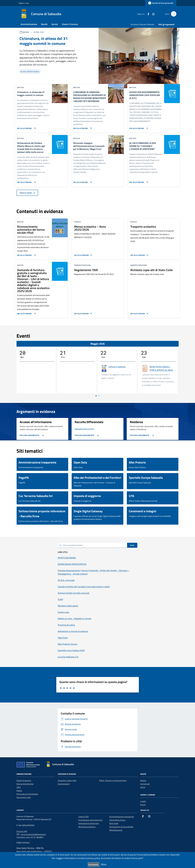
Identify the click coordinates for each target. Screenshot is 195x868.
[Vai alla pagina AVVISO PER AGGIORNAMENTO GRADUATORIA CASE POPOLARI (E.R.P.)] (138, 127)
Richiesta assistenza (87, 827)
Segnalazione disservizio (89, 823)
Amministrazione (29, 24)
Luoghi (143, 801)
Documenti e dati (24, 797)
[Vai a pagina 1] (96, 396)
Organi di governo (24, 780)
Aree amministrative (25, 784)
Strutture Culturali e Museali (142, 24)
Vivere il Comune (70, 24)
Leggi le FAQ (84, 817)
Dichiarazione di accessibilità (121, 827)
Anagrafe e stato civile (67, 780)
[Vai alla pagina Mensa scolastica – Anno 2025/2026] (83, 254)
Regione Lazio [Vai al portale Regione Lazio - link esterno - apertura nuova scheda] (24, 3)
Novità (44, 24)
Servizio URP (22, 831)
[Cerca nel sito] (174, 14)
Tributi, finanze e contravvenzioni (113, 780)
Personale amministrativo (27, 794)
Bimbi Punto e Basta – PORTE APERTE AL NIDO (161, 368)
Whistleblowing (116, 830)
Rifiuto (104, 864)
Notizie (143, 780)
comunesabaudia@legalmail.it (33, 834)
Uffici (19, 787)
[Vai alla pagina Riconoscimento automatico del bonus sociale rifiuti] (26, 254)
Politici (19, 791)
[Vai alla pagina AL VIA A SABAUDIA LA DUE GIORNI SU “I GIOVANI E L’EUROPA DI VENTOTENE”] (138, 181)
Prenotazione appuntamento (90, 820)
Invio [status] (132, 545)
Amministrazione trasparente (122, 817)
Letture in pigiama (117, 367)
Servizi (55, 24)
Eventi (143, 805)
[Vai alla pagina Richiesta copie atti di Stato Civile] (140, 312)
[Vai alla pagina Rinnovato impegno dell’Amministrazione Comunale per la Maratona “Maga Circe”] (82, 181)
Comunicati (145, 784)
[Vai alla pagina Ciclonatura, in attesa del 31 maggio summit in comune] (26, 127)
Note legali (114, 823)
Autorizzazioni (64, 784)
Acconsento (93, 864)
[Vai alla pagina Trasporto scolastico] (140, 254)
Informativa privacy (117, 820)
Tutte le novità (27, 193)
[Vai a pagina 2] (99, 396)
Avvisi (143, 787)
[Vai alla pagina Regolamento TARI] (83, 312)
